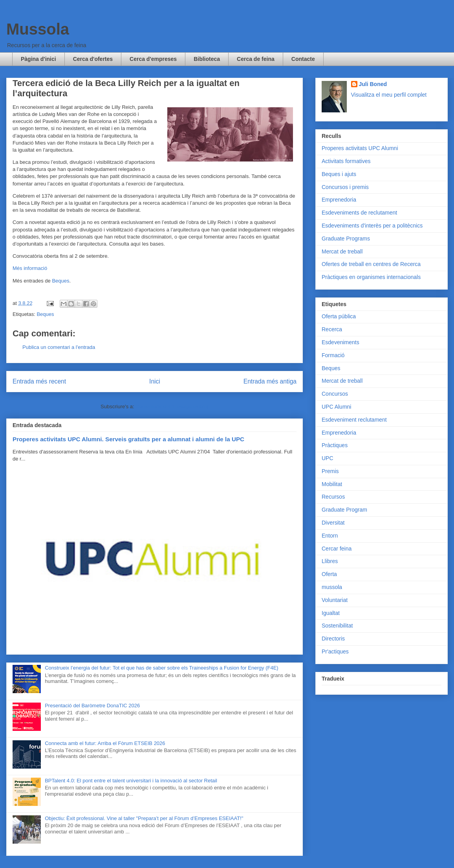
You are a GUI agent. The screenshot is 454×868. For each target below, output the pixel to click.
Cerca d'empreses (153, 59)
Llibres (330, 561)
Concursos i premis (345, 187)
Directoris (333, 639)
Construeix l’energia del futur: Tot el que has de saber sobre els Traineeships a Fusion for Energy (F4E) (161, 668)
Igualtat (331, 613)
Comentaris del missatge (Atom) (172, 406)
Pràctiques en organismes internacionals (371, 277)
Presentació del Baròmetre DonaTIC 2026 (92, 706)
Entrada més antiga (270, 381)
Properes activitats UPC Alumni (360, 148)
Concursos (335, 394)
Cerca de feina (256, 59)
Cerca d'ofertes (93, 59)
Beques (60, 281)
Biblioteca (207, 59)
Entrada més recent (39, 381)
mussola (332, 587)
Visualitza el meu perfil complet (389, 95)
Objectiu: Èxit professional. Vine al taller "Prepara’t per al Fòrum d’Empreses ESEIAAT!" (144, 818)
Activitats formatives (346, 161)
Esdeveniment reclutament (354, 420)
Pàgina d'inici (38, 59)
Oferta (329, 574)
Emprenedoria (339, 200)
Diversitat (333, 523)
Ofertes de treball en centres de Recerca (371, 264)
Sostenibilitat (337, 626)
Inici (155, 381)
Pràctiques (335, 445)
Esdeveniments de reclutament (359, 213)
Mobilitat (332, 484)
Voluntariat (335, 600)
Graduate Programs (346, 239)
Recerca (332, 329)
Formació (333, 355)
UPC (328, 458)
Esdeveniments (340, 342)
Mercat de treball (342, 251)
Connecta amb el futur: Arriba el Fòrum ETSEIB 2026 (105, 743)
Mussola (38, 29)
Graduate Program (344, 510)
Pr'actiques (335, 651)
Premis (330, 471)
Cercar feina (337, 549)
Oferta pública (339, 316)
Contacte (303, 59)
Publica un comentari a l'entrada (59, 347)
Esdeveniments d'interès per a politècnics (372, 226)
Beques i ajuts (339, 174)
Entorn (330, 536)
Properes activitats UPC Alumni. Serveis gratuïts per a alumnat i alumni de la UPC (128, 439)
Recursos (333, 497)
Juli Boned (373, 84)
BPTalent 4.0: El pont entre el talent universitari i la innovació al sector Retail (131, 781)
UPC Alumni (336, 407)
